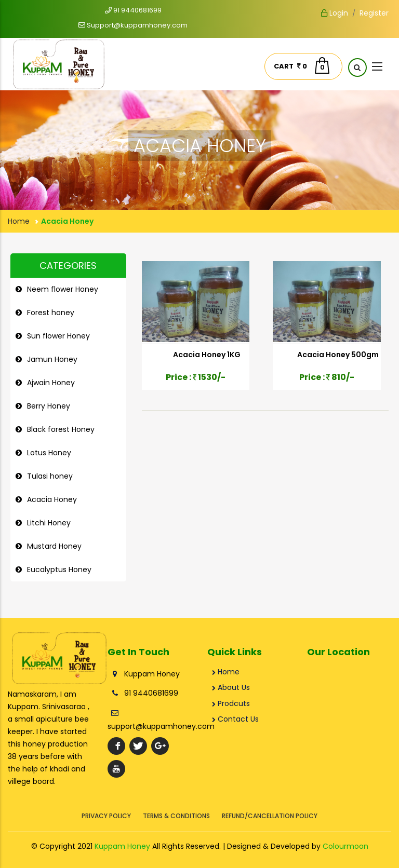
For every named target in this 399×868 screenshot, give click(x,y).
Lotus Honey (49, 453)
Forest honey (51, 313)
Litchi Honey (49, 523)
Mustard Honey (54, 546)
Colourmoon (345, 846)
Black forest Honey (61, 429)
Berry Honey (49, 406)
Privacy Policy (106, 816)
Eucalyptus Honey (59, 569)
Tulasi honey (50, 476)
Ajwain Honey (51, 383)
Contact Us (235, 719)
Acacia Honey (52, 499)
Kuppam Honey (122, 846)
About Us (231, 687)
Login (335, 13)
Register (374, 13)
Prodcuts (231, 703)
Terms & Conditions (176, 816)
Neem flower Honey (63, 289)
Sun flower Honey (58, 336)
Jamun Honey (52, 359)
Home (19, 221)
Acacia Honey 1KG (207, 355)
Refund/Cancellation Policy (270, 816)
